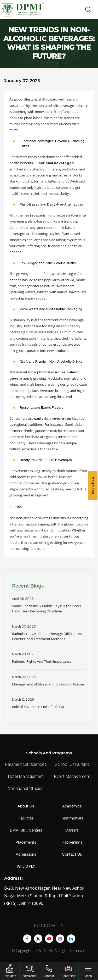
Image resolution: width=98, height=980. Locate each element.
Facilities (26, 818)
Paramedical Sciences (26, 764)
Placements (26, 842)
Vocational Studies (26, 788)
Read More (49, 608)
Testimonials (72, 818)
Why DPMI (26, 866)
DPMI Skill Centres (26, 830)
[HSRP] (10, 971)
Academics (72, 806)
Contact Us (72, 854)
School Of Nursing (72, 764)
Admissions (26, 854)
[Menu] (88, 971)
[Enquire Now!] (68, 971)
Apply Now (93, 485)
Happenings (72, 842)
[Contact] (49, 971)
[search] (86, 9)
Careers (72, 830)
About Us (26, 806)
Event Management (72, 776)
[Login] (29, 971)
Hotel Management (26, 776)
